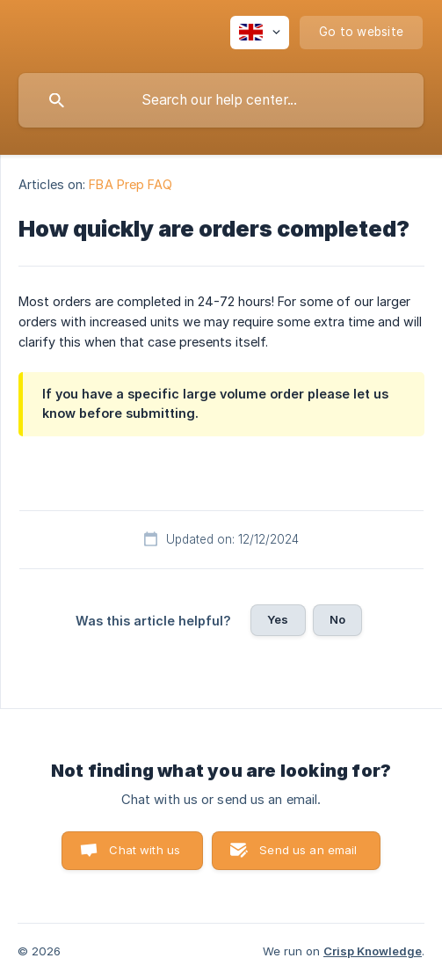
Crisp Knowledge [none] (373, 951)
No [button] (337, 619)
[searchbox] (221, 100)
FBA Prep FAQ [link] (130, 184)
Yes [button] (278, 619)
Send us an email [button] (308, 850)
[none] (260, 33)
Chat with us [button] (145, 850)
